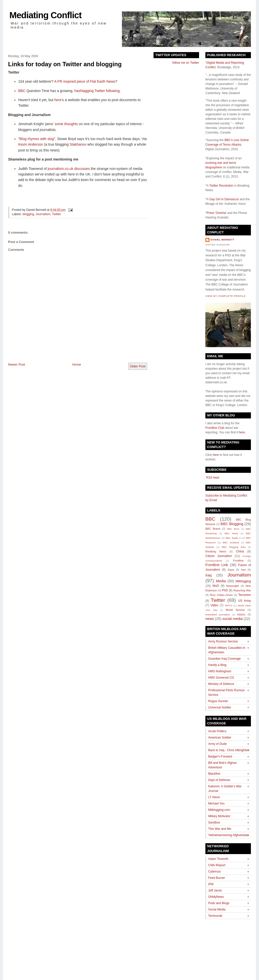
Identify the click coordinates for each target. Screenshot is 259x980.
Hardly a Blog (217, 665)
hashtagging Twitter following (97, 91)
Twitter (57, 214)
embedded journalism (218, 615)
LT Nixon (214, 797)
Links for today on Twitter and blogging (65, 64)
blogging (28, 214)
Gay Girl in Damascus (224, 199)
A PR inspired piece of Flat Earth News (85, 81)
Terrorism (245, 595)
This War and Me (220, 829)
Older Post (138, 366)
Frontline (238, 561)
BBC (22, 91)
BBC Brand (213, 529)
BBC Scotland (231, 542)
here (58, 100)
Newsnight (232, 586)
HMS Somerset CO (221, 678)
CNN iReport (217, 865)
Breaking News (216, 551)
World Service (235, 610)
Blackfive (214, 774)
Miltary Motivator (219, 816)
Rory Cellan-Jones (221, 595)
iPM (211, 884)
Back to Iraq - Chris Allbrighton (229, 750)
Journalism (43, 214)
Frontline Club (215, 428)
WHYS (229, 605)
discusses (82, 169)
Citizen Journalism (219, 556)
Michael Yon (216, 804)
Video (214, 605)
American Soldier (220, 738)
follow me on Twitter (186, 63)
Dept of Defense (219, 780)
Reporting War (242, 590)
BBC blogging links (234, 547)
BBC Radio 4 (233, 538)
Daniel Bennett (222, 240)
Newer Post (17, 364)
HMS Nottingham (220, 671)
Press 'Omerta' (217, 213)
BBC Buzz (233, 529)
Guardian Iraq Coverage (224, 659)
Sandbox (214, 822)
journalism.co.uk (61, 169)
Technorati (215, 916)
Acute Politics (217, 731)
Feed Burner (217, 878)
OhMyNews (216, 897)
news (210, 619)
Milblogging (243, 581)
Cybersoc (215, 872)
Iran (243, 570)
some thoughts (66, 124)
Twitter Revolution (221, 186)
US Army (244, 601)
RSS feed (212, 478)
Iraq (209, 575)
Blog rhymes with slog (37, 139)
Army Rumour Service (223, 641)
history (241, 614)
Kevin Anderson (31, 144)
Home (77, 364)
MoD (216, 586)
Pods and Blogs (219, 903)
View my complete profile (225, 296)
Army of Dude (217, 744)
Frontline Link (217, 565)
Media (221, 581)
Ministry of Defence (221, 684)
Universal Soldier (220, 707)
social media (232, 619)
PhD (225, 590)
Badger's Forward (220, 756)
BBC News (231, 533)
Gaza (231, 570)
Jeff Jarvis (215, 890)
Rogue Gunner (218, 701)
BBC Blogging (232, 524)
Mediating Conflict (45, 15)
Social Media (217, 909)
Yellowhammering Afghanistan (228, 835)
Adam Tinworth (218, 859)
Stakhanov (78, 144)
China (240, 551)
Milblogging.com (219, 810)
